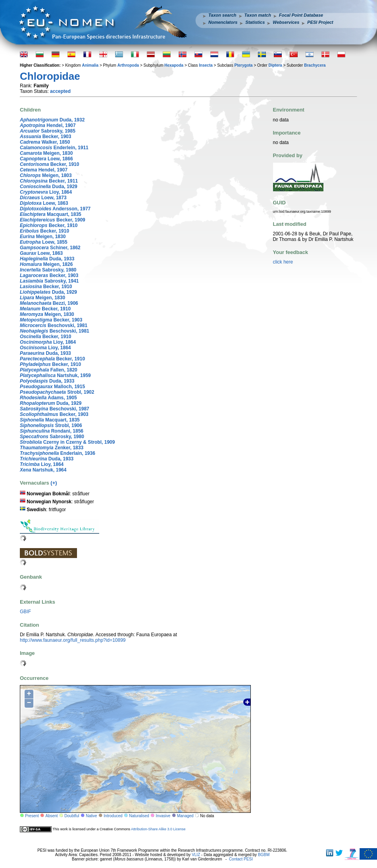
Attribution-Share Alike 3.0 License (158, 829)
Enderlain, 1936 (58, 453)
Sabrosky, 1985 (48, 131)
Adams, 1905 (48, 398)
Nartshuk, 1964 (43, 470)
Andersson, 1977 (55, 209)
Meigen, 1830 (46, 153)
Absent (52, 816)
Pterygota (244, 65)
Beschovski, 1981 (54, 325)
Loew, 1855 (44, 242)
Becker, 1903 (45, 137)
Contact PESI (241, 859)
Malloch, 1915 (52, 387)
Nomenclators (223, 22)
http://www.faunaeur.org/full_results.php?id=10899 (73, 640)
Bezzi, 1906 (49, 303)
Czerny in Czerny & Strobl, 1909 (67, 442)
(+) (54, 483)
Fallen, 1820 (49, 370)
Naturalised (139, 816)
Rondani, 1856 (52, 431)
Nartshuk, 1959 (55, 375)
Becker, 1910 (49, 164)
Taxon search (222, 15)
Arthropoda (128, 65)
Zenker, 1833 (52, 448)
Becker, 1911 (49, 181)
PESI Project (320, 22)
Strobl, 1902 (57, 392)
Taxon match (258, 15)
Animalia (90, 65)
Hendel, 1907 (48, 125)
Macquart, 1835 (51, 214)
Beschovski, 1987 (55, 409)
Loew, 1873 (43, 198)
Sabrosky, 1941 (49, 281)
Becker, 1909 (53, 220)
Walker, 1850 (45, 142)
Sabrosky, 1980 (48, 270)
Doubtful (72, 816)
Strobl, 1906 (51, 425)
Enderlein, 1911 (54, 148)
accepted (60, 91)
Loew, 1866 (46, 159)
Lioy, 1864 (46, 192)
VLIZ (196, 855)
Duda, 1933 (47, 259)
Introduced (113, 816)
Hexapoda (174, 65)
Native (91, 816)
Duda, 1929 (49, 187)
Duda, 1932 (52, 120)
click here (283, 262)
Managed (185, 816)
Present (32, 816)
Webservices (286, 22)
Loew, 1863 (44, 203)
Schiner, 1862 (50, 248)
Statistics (255, 22)
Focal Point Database (301, 15)
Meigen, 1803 (46, 175)
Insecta (206, 65)
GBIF (25, 612)
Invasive (163, 816)
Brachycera (315, 65)
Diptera (275, 65)
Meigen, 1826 (46, 264)
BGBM (264, 855)
